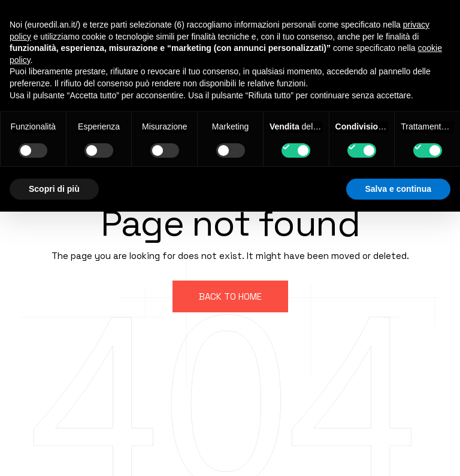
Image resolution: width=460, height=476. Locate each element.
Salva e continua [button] (398, 189)
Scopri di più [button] (54, 189)
